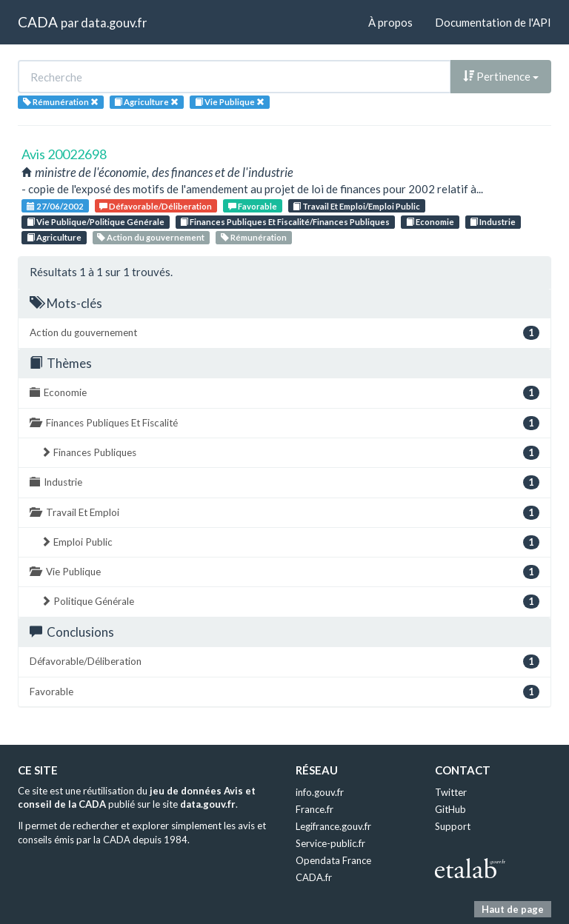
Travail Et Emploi (284, 513)
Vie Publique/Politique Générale (96, 222)
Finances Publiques (290, 453)
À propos (390, 22)
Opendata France (333, 860)
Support (453, 826)
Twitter (451, 792)
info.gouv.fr (320, 792)
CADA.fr (314, 877)
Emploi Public (290, 542)
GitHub (450, 809)
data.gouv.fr (114, 23)
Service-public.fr (330, 843)
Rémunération (254, 237)
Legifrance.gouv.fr (333, 826)
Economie (430, 222)
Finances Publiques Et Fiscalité (284, 423)
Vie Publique (284, 572)
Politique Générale (290, 602)
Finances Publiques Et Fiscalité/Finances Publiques (285, 222)
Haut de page (513, 909)
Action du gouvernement (151, 237)
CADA (38, 22)
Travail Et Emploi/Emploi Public (356, 206)
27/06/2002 (55, 206)
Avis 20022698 (64, 154)
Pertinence (501, 76)
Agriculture (54, 237)
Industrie (493, 222)
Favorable (253, 206)
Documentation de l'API (493, 22)
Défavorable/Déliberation (156, 206)
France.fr (315, 809)
